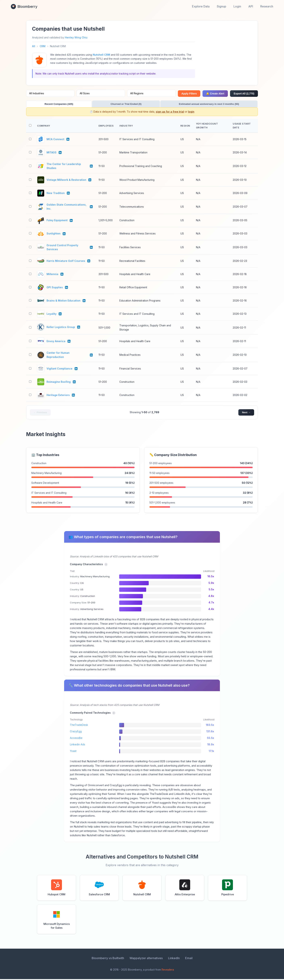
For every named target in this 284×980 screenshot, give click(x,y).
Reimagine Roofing (59, 382)
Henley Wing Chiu (76, 37)
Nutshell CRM (101, 55)
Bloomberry (24, 7)
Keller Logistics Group (61, 328)
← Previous (40, 413)
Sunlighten (54, 234)
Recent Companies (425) (45, 104)
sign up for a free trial (170, 112)
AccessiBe (76, 739)
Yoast (73, 752)
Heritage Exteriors (58, 396)
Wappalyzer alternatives (146, 959)
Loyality (52, 314)
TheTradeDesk (79, 726)
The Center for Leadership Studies (64, 167)
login (191, 112)
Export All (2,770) (244, 94)
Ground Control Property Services (62, 248)
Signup (222, 6)
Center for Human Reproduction (58, 355)
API (251, 6)
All (34, 46)
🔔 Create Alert (215, 94)
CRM (43, 46)
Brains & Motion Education (63, 301)
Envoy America (56, 342)
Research (267, 6)
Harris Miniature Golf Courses (66, 262)
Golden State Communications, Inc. (66, 207)
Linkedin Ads (78, 745)
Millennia (52, 275)
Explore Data (201, 6)
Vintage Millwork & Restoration (66, 180)
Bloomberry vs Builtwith (108, 959)
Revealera (168, 970)
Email (189, 959)
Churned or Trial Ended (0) (86, 104)
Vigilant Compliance (59, 369)
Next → (246, 413)
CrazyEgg (76, 732)
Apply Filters (189, 94)
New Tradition (56, 194)
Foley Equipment (57, 221)
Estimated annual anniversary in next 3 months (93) (142, 104)
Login (237, 6)
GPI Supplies (55, 288)
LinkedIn (174, 959)
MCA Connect (55, 140)
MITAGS (52, 153)
